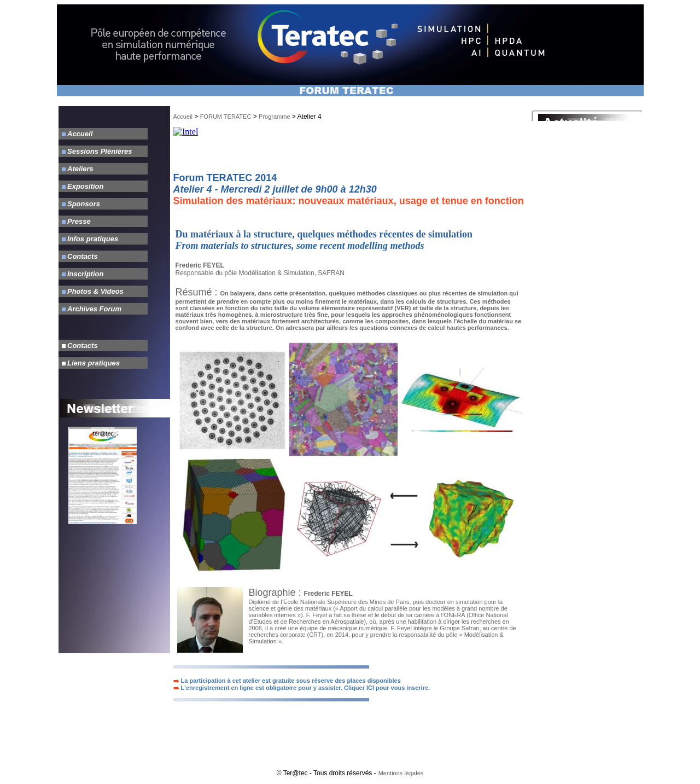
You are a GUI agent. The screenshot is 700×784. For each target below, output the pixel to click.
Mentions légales (401, 773)
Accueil (183, 117)
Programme (274, 117)
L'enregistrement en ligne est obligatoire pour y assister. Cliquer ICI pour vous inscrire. (302, 688)
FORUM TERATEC (226, 117)
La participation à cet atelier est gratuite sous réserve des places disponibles (287, 681)
